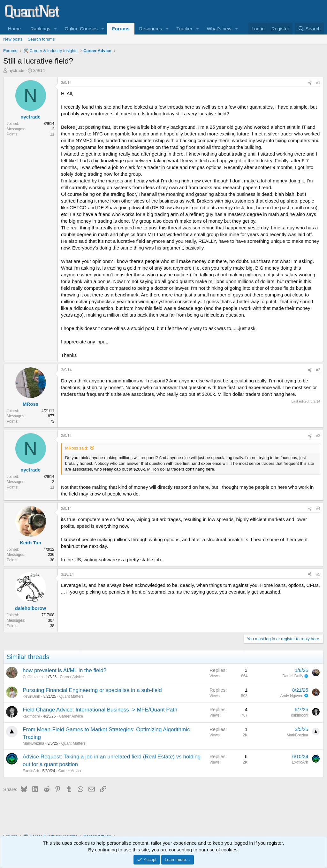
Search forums (41, 39)
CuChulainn (33, 677)
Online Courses (81, 29)
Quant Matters (72, 696)
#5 (318, 574)
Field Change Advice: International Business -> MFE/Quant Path (100, 710)
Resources (151, 29)
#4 (318, 509)
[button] (55, 29)
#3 (318, 436)
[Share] (310, 83)
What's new (219, 29)
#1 (318, 83)
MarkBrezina (33, 743)
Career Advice (72, 677)
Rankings (40, 29)
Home (14, 29)
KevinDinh (31, 696)
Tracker (184, 29)
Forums (121, 29)
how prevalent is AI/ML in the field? (65, 670)
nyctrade (17, 70)
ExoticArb (31, 771)
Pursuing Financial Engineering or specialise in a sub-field (92, 690)
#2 (318, 370)
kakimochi (31, 716)
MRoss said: (77, 448)
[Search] (309, 29)
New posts (13, 39)
